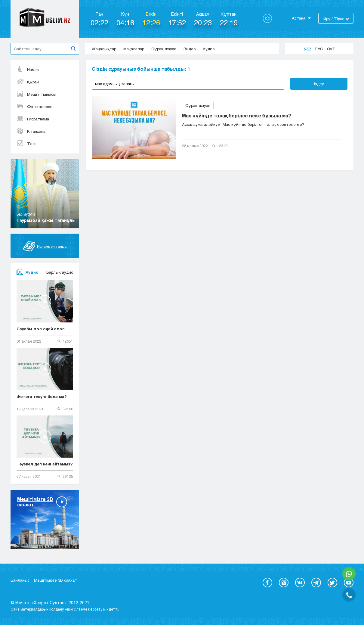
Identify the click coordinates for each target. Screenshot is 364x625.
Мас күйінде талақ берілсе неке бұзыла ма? (237, 115)
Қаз (307, 49)
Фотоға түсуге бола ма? (42, 396)
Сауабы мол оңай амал (41, 329)
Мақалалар (134, 49)
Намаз (28, 70)
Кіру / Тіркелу (336, 19)
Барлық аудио (60, 272)
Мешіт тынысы (36, 94)
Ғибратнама (33, 119)
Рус (319, 49)
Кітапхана (31, 131)
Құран (28, 82)
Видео (190, 49)
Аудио (209, 49)
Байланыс (20, 580)
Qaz (331, 49)
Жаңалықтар (104, 49)
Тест (27, 144)
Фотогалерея (34, 107)
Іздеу (319, 84)
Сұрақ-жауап (164, 49)
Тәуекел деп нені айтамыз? (45, 464)
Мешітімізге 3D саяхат (56, 580)
